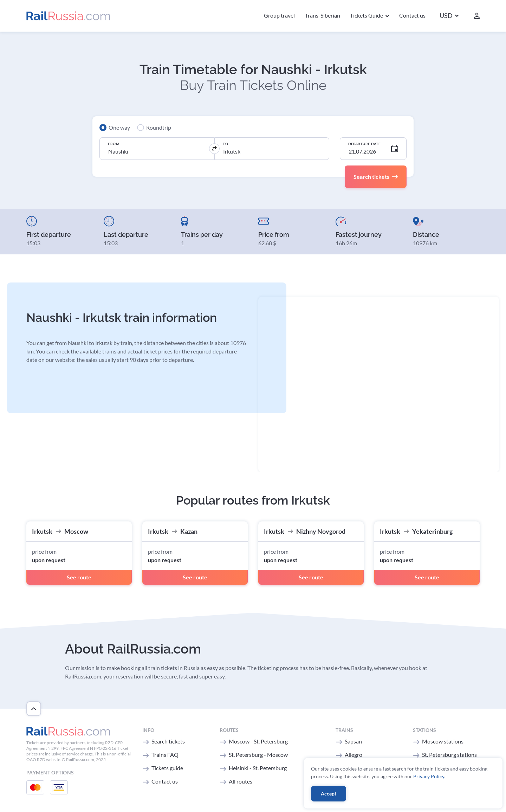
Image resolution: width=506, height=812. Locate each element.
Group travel (279, 15)
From (113, 144)
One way (119, 127)
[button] (449, 16)
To (225, 144)
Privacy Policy (429, 776)
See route (79, 577)
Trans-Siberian (323, 15)
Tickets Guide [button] (367, 15)
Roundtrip (159, 127)
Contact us (412, 15)
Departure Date (364, 144)
